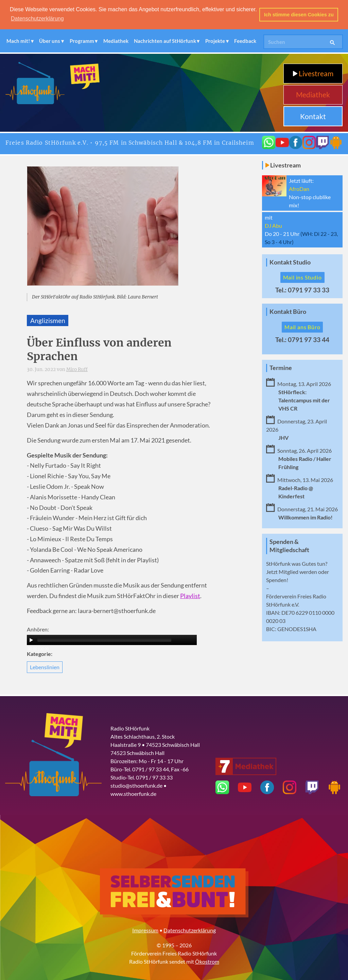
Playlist (190, 596)
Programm (82, 41)
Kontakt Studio (290, 262)
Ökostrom (207, 961)
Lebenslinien (45, 667)
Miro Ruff (77, 369)
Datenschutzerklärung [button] (37, 19)
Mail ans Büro (302, 327)
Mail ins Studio (302, 277)
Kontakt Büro (288, 311)
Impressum (145, 930)
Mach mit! (18, 41)
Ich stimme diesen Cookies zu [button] (299, 15)
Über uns (50, 41)
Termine (281, 367)
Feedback (245, 41)
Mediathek (116, 41)
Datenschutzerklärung (190, 930)
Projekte (215, 41)
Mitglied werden (298, 572)
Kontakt (313, 116)
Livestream (313, 73)
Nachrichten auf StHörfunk (165, 41)
